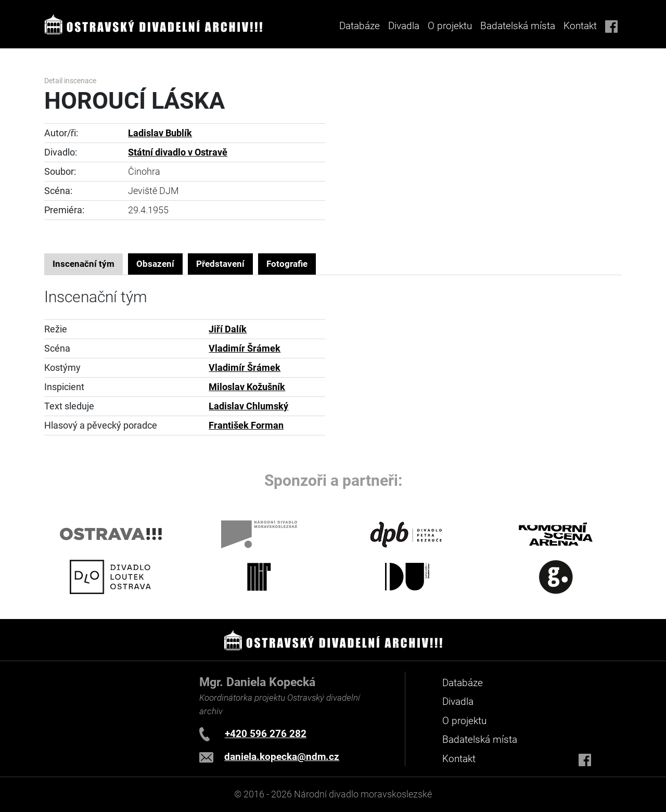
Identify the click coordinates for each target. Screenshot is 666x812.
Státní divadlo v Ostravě (178, 152)
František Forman (246, 426)
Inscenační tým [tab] (84, 264)
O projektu (450, 26)
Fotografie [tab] (287, 264)
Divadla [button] (404, 26)
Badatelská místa (518, 26)
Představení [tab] (220, 264)
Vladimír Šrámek (245, 349)
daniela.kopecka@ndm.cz (282, 757)
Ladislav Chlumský (248, 406)
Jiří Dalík (228, 329)
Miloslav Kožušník (247, 387)
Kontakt (580, 26)
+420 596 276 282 (266, 734)
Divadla (458, 701)
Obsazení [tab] (155, 264)
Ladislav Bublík (160, 133)
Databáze (360, 26)
